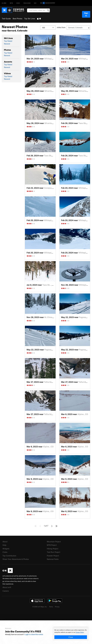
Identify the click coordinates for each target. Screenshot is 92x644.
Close (71, 637)
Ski (35, 3)
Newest (7, 44)
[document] (71, 634)
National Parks (53, 559)
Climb (4, 3)
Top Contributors (9, 556)
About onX (7, 587)
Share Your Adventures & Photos (16, 559)
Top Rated (8, 41)
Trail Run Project (53, 552)
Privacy (57, 607)
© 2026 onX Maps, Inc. (40, 607)
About (5, 542)
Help (4, 545)
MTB (11, 3)
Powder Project (53, 556)
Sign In (86, 14)
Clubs (5, 552)
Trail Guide (6, 19)
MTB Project (52, 545)
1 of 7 (46, 526)
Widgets (6, 549)
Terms (51, 607)
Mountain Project (54, 542)
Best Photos (17, 19)
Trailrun (27, 3)
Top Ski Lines (30, 19)
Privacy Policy (80, 632)
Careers (6, 591)
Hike (18, 3)
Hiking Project (53, 549)
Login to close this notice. (34, 634)
